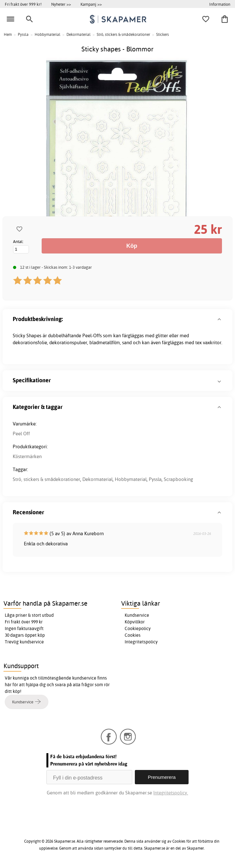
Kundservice (137, 615)
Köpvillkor (135, 622)
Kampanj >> (91, 4)
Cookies (133, 635)
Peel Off (21, 434)
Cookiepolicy (138, 628)
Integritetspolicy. (171, 793)
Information (220, 4)
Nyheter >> (61, 4)
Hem (8, 34)
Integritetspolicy (141, 642)
